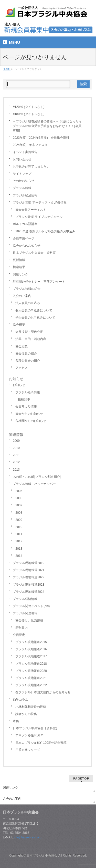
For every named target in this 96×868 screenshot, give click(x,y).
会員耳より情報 (26, 407)
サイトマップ (22, 174)
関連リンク (20, 274)
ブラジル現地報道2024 (29, 592)
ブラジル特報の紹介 (27, 289)
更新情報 (19, 260)
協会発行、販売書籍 (29, 620)
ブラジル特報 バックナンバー (34, 484)
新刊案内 (22, 628)
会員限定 (19, 635)
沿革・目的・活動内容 (31, 339)
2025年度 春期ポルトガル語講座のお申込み (45, 231)
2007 (19, 505)
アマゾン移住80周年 (29, 735)
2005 (19, 491)
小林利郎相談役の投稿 (31, 707)
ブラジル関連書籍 (25, 613)
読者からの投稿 (26, 714)
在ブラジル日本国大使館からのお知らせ (43, 692)
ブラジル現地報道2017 (31, 656)
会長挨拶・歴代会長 (29, 332)
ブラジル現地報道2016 (31, 649)
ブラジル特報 (22, 188)
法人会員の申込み (28, 303)
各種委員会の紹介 (28, 361)
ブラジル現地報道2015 (31, 642)
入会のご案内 (22, 296)
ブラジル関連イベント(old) (31, 606)
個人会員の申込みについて (34, 310)
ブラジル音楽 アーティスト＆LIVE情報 (40, 203)
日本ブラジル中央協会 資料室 (34, 253)
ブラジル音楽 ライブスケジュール (39, 217)
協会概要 (19, 325)
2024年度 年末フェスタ (30, 145)
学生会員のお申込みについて (35, 318)
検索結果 (19, 267)
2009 (16, 441)
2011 (16, 455)
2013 (16, 470)
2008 (19, 513)
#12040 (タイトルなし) (29, 107)
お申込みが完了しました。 (31, 167)
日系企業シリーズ (28, 750)
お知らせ (16, 379)
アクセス (22, 368)
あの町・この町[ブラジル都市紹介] (37, 477)
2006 (19, 498)
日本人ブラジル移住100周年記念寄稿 (41, 743)
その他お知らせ (24, 181)
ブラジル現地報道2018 (31, 664)
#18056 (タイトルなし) (29, 114)
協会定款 (22, 346)
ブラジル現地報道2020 (31, 671)
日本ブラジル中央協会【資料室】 (36, 728)
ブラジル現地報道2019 (29, 563)
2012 (16, 462)
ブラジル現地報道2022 (29, 577)
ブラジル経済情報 (25, 195)
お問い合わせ (22, 159)
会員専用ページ (24, 238)
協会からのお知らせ (27, 246)
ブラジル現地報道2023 (29, 585)
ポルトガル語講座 (25, 224)
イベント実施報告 (25, 152)
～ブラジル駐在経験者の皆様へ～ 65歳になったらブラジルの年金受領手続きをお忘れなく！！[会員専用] (47, 126)
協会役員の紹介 (26, 354)
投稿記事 (24, 399)
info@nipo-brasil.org (28, 837)
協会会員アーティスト (31, 210)
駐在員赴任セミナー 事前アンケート (39, 282)
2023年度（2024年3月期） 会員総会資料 (41, 138)
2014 (19, 556)
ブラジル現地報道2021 (29, 570)
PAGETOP (81, 778)
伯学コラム (20, 700)
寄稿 (16, 721)
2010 (16, 448)
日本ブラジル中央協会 (42, 856)
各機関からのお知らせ (31, 421)
